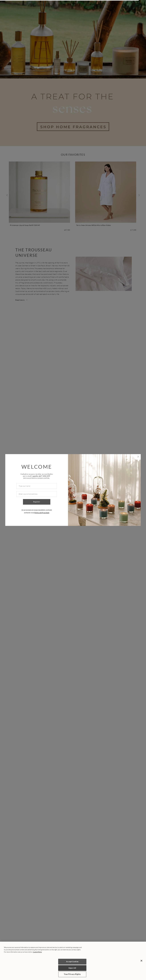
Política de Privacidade (42, 513)
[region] (73, 961)
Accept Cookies (72, 962)
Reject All (72, 968)
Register (37, 502)
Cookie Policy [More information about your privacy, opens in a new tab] (37, 952)
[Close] (141, 961)
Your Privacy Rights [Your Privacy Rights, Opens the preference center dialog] (72, 974)
